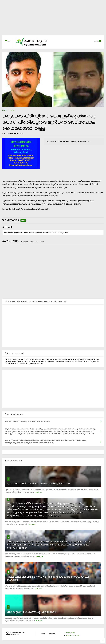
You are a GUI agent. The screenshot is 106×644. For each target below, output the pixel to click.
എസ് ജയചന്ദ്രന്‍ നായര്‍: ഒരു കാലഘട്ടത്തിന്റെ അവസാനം (39, 484)
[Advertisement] (53, 19)
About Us (52, 634)
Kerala (13, 110)
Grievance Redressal (73, 635)
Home (5, 110)
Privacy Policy (70, 633)
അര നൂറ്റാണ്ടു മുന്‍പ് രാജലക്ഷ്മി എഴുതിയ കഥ (32, 612)
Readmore (39, 492)
